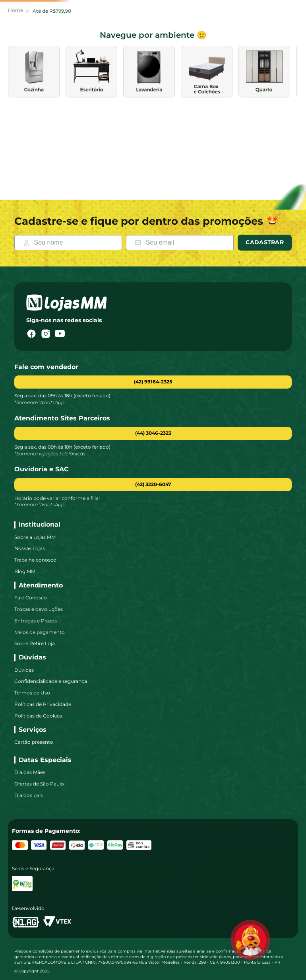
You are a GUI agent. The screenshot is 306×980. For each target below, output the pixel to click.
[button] (153, 433)
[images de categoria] (64, 142)
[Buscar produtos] (88, 43)
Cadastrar (265, 242)
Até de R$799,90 (52, 82)
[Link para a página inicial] (15, 82)
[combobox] (101, 43)
